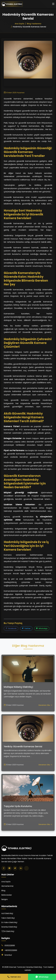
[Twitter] (15, 868)
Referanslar (7, 895)
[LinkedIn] (21, 868)
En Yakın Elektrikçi (9, 922)
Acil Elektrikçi (7, 913)
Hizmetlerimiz (7, 886)
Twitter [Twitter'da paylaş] (26, 628)
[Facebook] (4, 868)
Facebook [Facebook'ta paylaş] (11, 628)
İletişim (5, 899)
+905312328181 (11, 950)
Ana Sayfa (6, 882)
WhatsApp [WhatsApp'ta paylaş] (42, 628)
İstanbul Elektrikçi (9, 927)
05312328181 (10, 946)
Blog (3, 891)
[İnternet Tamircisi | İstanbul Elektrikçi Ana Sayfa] (12, 4)
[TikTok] (26, 868)
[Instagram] (9, 868)
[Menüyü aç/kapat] (53, 4)
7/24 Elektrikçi (8, 931)
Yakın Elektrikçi (8, 918)
